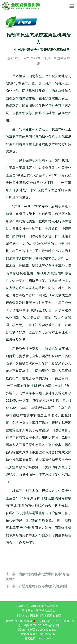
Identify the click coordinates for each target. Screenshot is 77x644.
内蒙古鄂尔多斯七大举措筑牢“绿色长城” (37, 577)
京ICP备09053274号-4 (18, 621)
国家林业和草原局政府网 (46, 616)
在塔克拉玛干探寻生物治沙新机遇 (37, 586)
